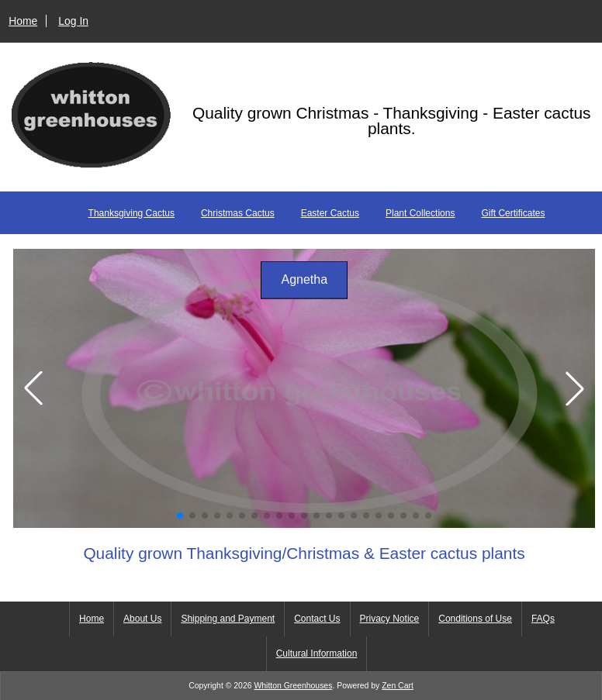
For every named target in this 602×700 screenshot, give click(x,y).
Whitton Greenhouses (293, 686)
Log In (73, 21)
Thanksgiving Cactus (131, 213)
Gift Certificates (513, 213)
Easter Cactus (330, 213)
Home (23, 21)
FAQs (543, 619)
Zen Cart (398, 686)
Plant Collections (420, 213)
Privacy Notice (390, 619)
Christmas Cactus (238, 213)
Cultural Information (317, 653)
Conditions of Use (475, 619)
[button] (180, 516)
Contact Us (317, 619)
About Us (142, 619)
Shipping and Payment (228, 619)
